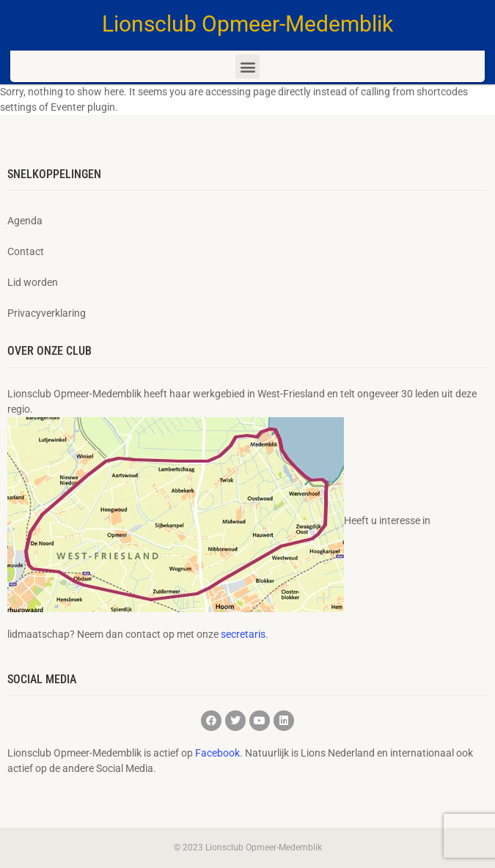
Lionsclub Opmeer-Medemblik (247, 24)
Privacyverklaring (47, 313)
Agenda (25, 221)
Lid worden (33, 282)
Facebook (217, 753)
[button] (247, 66)
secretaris (243, 634)
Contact (26, 251)
